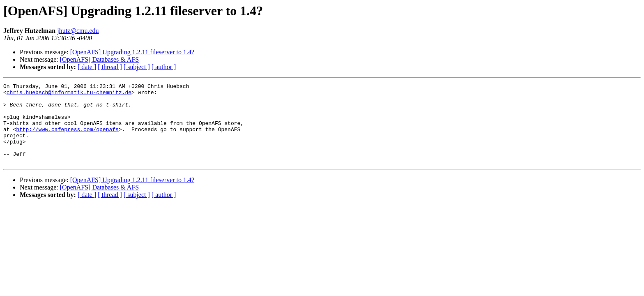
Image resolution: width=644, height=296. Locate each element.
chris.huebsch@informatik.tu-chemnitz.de (69, 95)
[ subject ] (137, 67)
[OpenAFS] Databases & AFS (99, 59)
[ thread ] (110, 67)
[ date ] (87, 67)
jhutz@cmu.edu (78, 31)
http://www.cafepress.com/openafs (67, 139)
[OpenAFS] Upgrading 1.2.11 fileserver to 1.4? (132, 52)
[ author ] (164, 67)
